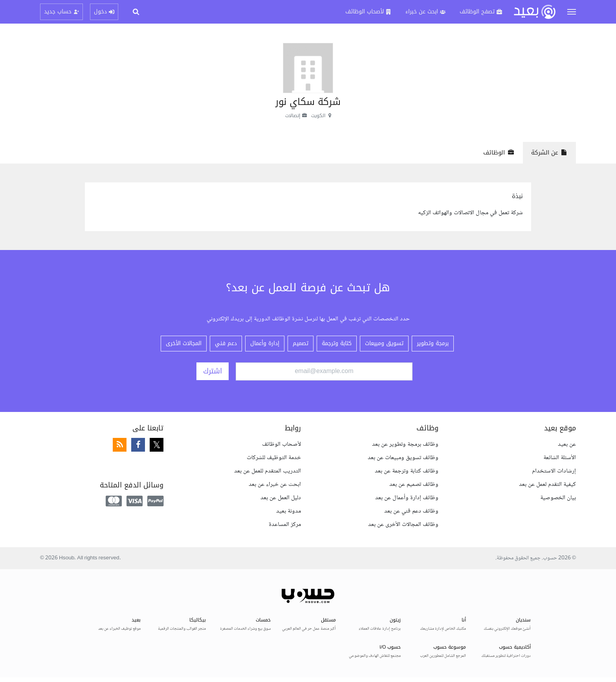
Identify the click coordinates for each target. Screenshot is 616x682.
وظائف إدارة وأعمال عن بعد (407, 498)
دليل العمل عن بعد (281, 498)
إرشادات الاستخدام (554, 471)
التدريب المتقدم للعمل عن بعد (268, 471)
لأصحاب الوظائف (281, 444)
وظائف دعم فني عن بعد (411, 511)
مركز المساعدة (285, 525)
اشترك (213, 371)
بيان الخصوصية (558, 498)
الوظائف (499, 153)
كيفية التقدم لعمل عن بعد (547, 484)
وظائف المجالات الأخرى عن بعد (403, 525)
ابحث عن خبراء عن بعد (275, 484)
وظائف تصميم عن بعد (414, 484)
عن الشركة (549, 153)
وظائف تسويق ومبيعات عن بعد (403, 458)
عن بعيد (567, 444)
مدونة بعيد (289, 511)
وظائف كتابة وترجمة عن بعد (407, 471)
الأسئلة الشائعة (560, 458)
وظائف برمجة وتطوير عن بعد (405, 444)
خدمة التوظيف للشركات (274, 458)
